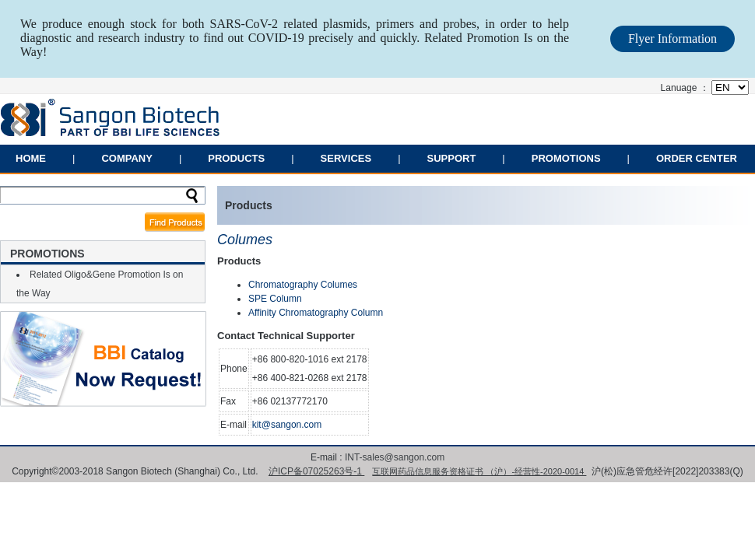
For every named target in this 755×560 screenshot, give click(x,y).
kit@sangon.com (287, 425)
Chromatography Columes (303, 285)
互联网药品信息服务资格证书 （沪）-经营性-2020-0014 (479, 471)
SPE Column (275, 299)
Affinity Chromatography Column (316, 313)
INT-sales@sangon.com (395, 457)
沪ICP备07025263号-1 (316, 471)
